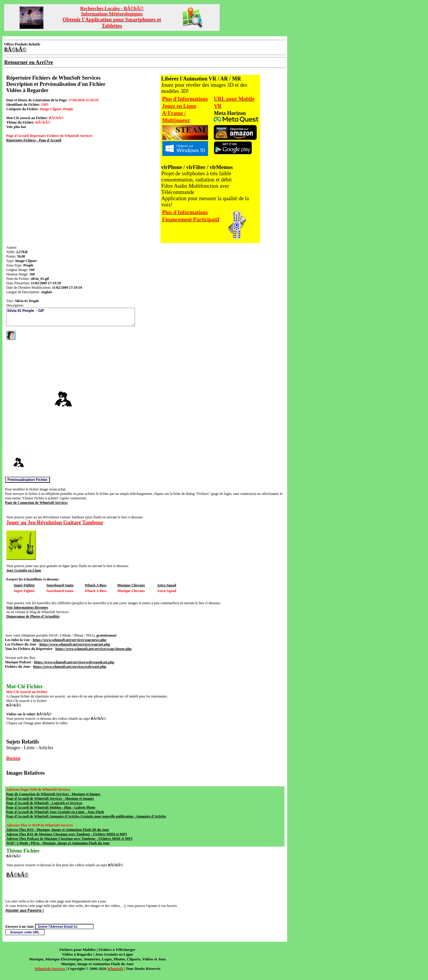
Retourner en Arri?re (29, 62)
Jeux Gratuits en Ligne (24, 570)
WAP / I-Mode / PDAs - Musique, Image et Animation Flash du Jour (58, 843)
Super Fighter (24, 585)
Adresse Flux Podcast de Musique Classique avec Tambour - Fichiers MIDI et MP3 (69, 839)
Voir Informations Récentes (27, 607)
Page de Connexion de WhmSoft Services (36, 503)
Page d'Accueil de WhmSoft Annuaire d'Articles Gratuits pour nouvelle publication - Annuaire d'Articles (86, 816)
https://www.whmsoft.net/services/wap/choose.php (93, 649)
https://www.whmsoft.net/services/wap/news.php (70, 640)
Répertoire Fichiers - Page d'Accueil (34, 140)
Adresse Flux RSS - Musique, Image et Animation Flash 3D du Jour (58, 830)
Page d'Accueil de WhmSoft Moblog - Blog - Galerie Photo (51, 807)
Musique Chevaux (131, 585)
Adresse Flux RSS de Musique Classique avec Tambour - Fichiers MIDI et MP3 (67, 834)
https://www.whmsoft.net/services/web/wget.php (70, 667)
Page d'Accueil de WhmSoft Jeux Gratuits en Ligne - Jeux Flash (55, 812)
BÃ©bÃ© (17, 875)
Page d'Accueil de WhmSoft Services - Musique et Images (50, 798)
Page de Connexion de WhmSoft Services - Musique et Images (53, 794)
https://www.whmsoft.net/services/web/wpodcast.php (74, 662)
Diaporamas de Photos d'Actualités (33, 616)
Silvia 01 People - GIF (71, 317)
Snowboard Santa (60, 585)
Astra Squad (166, 585)
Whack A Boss (96, 585)
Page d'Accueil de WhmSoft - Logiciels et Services (44, 803)
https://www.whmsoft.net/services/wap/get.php (75, 644)
